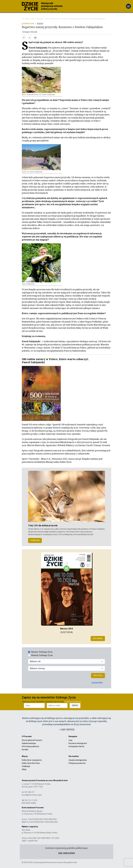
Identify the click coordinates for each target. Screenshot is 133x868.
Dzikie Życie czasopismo (32, 760)
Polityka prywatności (77, 763)
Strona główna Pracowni (32, 740)
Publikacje (26, 766)
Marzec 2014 (55, 19)
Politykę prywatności (73, 702)
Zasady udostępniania (78, 760)
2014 (47, 19)
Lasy (70, 740)
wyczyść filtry (97, 683)
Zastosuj (98, 675)
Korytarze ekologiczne (78, 743)
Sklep (24, 769)
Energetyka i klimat (76, 746)
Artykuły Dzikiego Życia (42, 655)
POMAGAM (35, 540)
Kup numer (98, 638)
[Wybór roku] (66, 661)
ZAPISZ (75, 705)
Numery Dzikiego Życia (42, 652)
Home (33, 19)
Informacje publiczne (30, 746)
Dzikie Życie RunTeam (31, 763)
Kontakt (25, 750)
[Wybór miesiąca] (66, 668)
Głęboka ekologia (29, 743)
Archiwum (40, 19)
